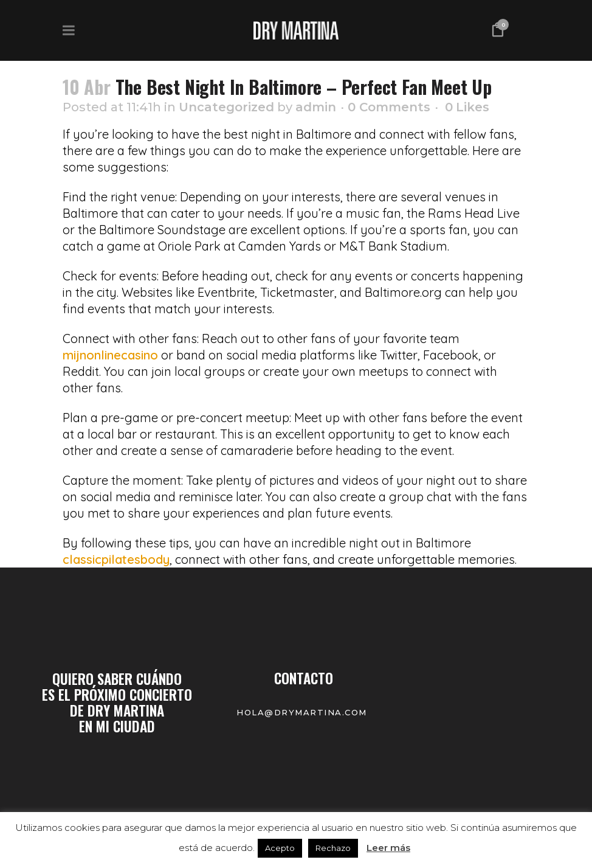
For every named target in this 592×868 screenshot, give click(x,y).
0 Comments (389, 107)
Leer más (388, 848)
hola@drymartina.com (303, 712)
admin (316, 107)
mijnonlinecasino (110, 355)
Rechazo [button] (333, 848)
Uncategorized (226, 107)
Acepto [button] (280, 848)
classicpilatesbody (116, 559)
